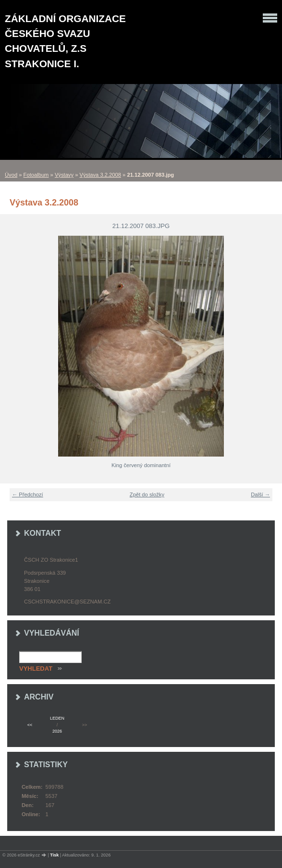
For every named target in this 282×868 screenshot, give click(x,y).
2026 (57, 731)
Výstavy (64, 175)
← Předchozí (28, 494)
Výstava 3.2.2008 (100, 175)
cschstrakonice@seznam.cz (67, 602)
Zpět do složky (147, 494)
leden (57, 718)
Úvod (11, 175)
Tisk (54, 855)
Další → (260, 494)
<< (30, 725)
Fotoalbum (36, 175)
